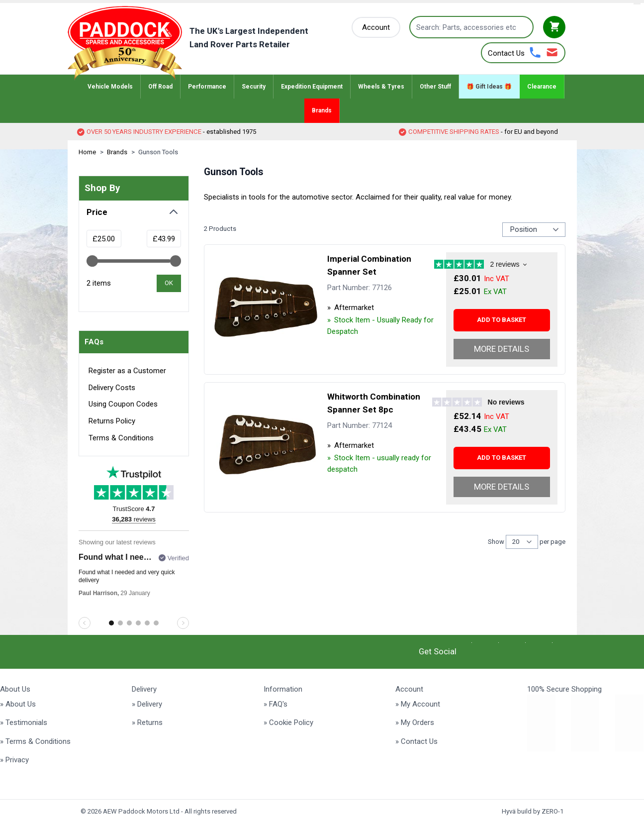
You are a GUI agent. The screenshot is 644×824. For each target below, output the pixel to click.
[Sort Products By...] (534, 229)
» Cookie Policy (288, 722)
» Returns (147, 722)
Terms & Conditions (121, 438)
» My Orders (415, 722)
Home (87, 152)
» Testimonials (24, 722)
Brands (117, 152)
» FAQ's (276, 704)
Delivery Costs (112, 388)
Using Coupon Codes (123, 404)
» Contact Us (416, 741)
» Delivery (147, 704)
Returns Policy (112, 421)
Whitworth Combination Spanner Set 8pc (374, 403)
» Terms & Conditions (35, 741)
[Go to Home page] (203, 43)
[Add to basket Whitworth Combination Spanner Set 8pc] (502, 458)
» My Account (418, 704)
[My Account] (376, 28)
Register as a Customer (127, 371)
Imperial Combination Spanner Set (369, 265)
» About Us (18, 704)
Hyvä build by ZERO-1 (533, 811)
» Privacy (14, 760)
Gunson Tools (158, 152)
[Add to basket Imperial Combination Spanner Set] (502, 320)
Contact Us (506, 53)
